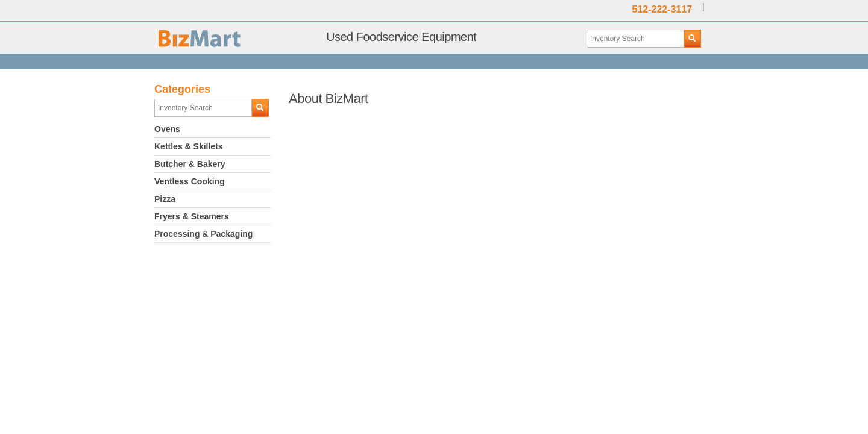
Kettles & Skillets (189, 146)
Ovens (167, 129)
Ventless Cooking (190, 181)
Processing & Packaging (203, 234)
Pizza (165, 199)
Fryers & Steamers (192, 216)
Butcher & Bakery (190, 164)
